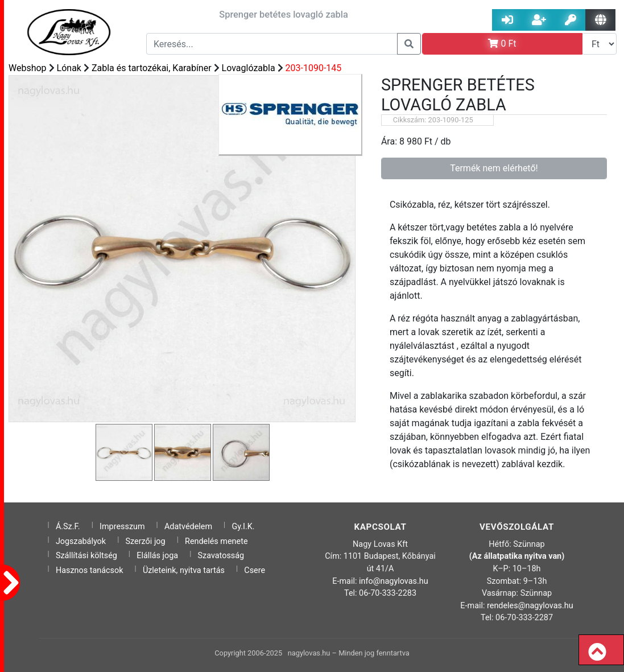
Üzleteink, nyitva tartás (184, 570)
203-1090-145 (314, 68)
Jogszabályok (81, 541)
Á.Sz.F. (68, 527)
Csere (255, 570)
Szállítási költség (86, 556)
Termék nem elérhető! (494, 168)
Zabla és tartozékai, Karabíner (152, 68)
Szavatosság (221, 556)
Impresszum (122, 527)
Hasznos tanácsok (90, 570)
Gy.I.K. (243, 527)
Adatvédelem (188, 527)
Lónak (69, 68)
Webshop (28, 68)
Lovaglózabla (249, 68)
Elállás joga (157, 556)
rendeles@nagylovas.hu (530, 606)
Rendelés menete (216, 541)
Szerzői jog (146, 541)
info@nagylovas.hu (394, 581)
